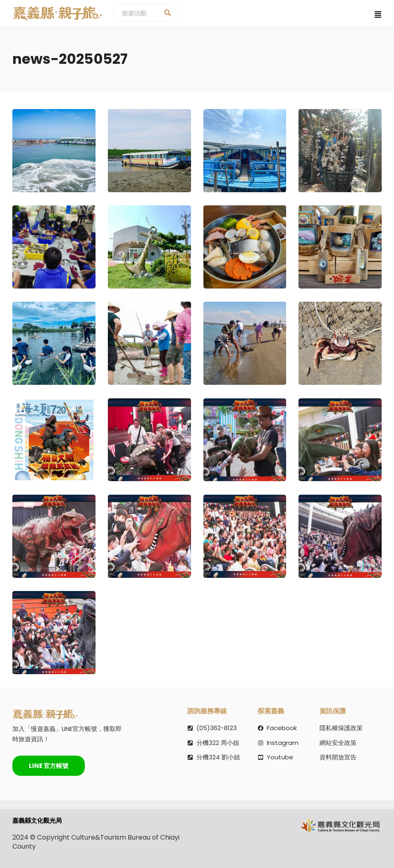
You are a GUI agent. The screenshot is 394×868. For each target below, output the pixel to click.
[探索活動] (168, 13)
